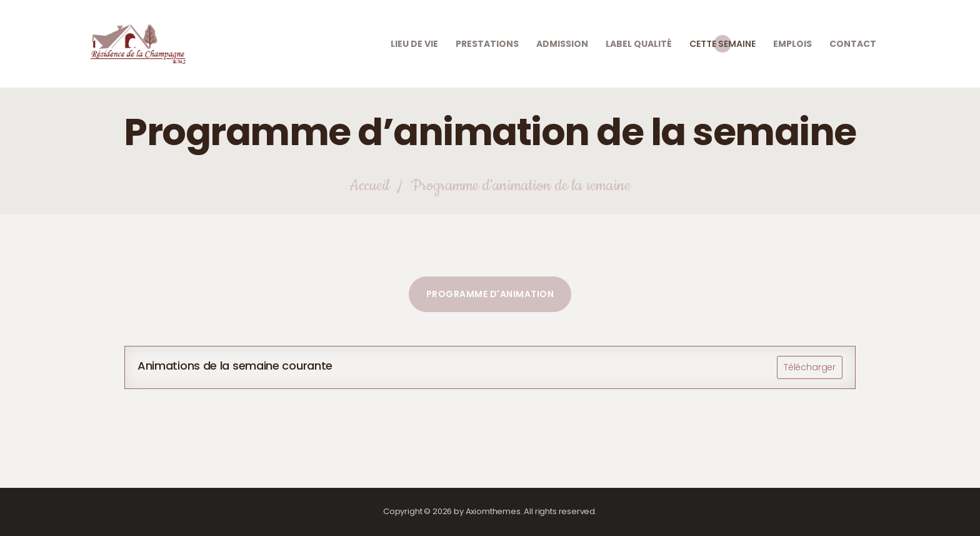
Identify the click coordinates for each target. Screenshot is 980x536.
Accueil (369, 186)
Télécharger (810, 367)
